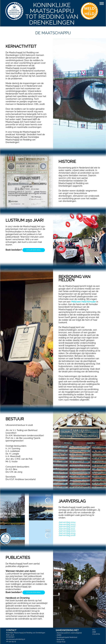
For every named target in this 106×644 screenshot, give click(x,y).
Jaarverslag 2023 (67, 524)
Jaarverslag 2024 (67, 522)
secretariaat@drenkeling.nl (16, 639)
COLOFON (96, 634)
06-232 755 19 (11, 641)
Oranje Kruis (61, 642)
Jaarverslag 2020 (67, 531)
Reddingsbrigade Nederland (67, 637)
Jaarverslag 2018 (67, 535)
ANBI (94, 632)
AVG (94, 630)
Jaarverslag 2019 (67, 533)
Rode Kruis (61, 639)
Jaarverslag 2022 (67, 527)
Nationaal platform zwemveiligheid (69, 633)
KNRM (59, 635)
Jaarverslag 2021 (67, 529)
